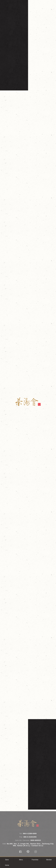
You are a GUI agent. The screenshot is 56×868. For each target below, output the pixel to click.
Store (28, 788)
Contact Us (37, 845)
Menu (21, 860)
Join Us (28, 798)
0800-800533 (36, 840)
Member (49, 860)
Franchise (35, 860)
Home (7, 865)
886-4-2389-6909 (30, 833)
